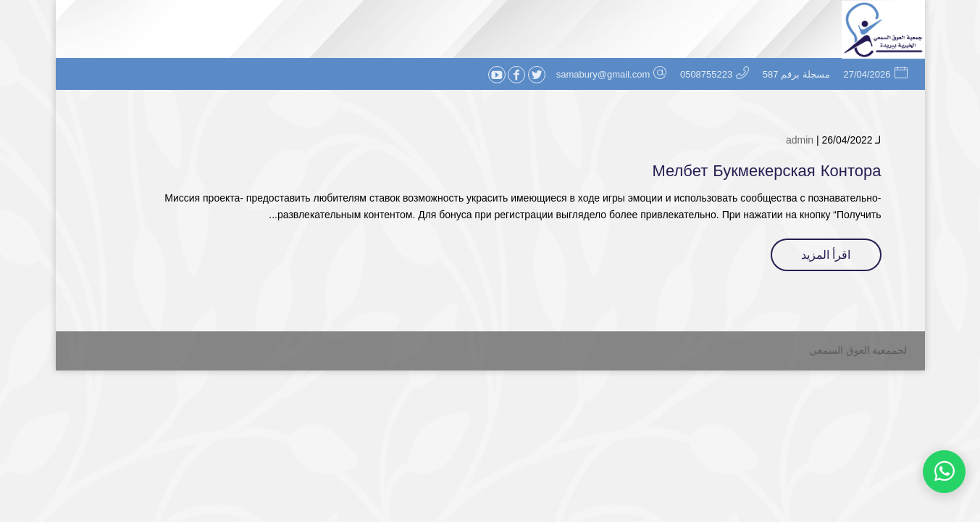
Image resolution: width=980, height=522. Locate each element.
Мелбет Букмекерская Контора (766, 171)
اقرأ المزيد (826, 255)
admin (800, 140)
